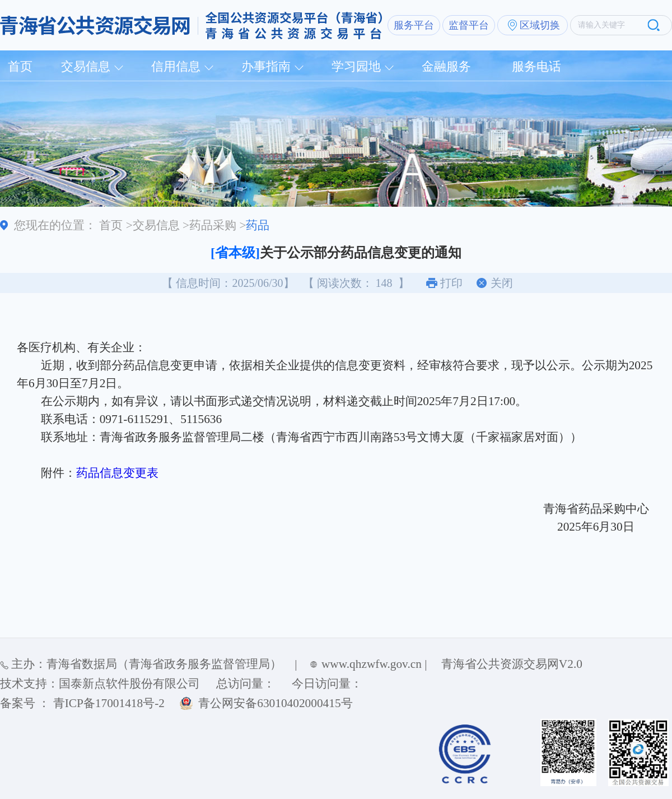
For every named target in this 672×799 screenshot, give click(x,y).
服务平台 (414, 25)
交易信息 (86, 66)
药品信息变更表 (117, 473)
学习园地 (356, 66)
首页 (20, 66)
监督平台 (469, 25)
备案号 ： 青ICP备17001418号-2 (82, 703)
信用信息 (176, 66)
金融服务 (446, 66)
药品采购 (213, 225)
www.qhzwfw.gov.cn (372, 664)
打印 (451, 283)
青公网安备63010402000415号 (275, 703)
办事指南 (266, 66)
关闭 (502, 283)
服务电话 (536, 66)
